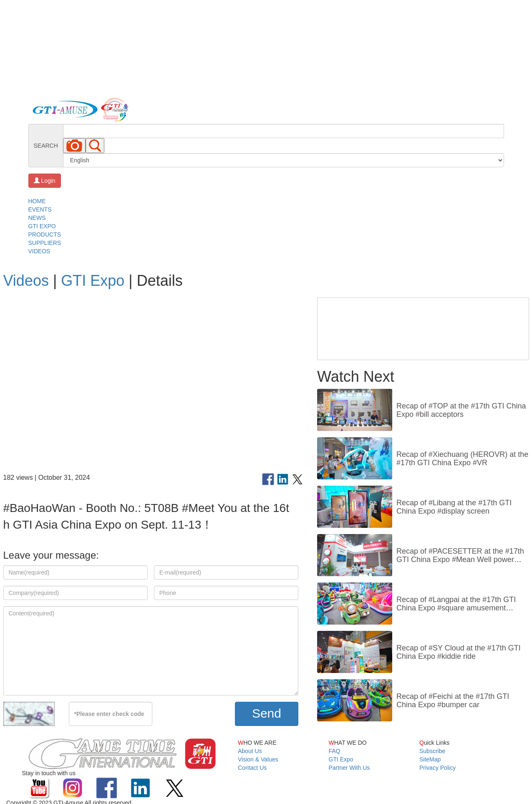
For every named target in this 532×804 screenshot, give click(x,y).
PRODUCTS (45, 234)
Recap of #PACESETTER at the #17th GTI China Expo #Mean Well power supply (460, 560)
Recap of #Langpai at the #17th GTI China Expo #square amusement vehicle (456, 608)
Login (45, 181)
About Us (250, 751)
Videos (26, 281)
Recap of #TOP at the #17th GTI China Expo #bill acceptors (461, 410)
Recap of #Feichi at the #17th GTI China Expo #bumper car (453, 701)
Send (267, 713)
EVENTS (40, 209)
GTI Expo (93, 281)
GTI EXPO (42, 226)
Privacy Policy (437, 768)
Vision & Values (258, 759)
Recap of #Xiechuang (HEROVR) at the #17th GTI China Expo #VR (462, 459)
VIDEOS (39, 251)
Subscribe (432, 751)
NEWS (37, 218)
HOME (37, 201)
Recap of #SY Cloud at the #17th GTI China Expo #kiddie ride (459, 652)
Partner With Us (349, 768)
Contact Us (252, 768)
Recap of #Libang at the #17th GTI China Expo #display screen (454, 507)
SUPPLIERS (45, 243)
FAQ (335, 751)
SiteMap (430, 759)
